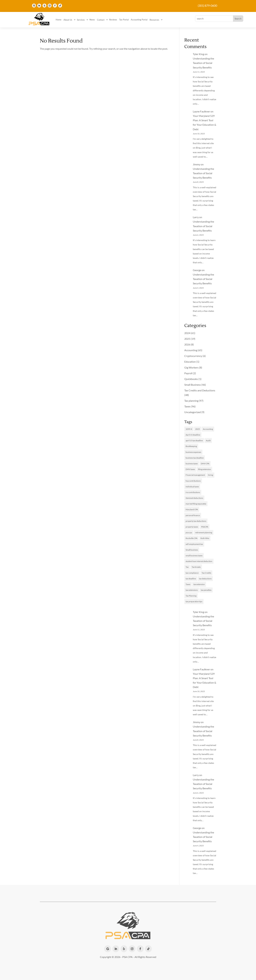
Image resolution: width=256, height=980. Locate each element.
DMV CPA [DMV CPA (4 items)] (205, 464)
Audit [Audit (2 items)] (208, 440)
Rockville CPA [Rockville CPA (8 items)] (192, 538)
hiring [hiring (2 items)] (211, 475)
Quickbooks (191, 379)
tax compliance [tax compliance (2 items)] (192, 573)
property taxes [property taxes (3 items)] (192, 527)
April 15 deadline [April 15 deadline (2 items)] (193, 435)
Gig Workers (191, 367)
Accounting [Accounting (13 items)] (208, 429)
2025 (187, 339)
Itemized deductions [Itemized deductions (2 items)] (194, 498)
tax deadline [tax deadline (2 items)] (191, 579)
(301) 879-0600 (207, 6)
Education (190, 362)
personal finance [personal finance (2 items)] (193, 515)
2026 (187, 344)
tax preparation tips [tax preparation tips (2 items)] (194, 601)
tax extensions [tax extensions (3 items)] (192, 590)
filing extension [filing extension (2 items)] (204, 469)
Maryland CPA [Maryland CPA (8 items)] (192, 509)
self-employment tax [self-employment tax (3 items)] (194, 544)
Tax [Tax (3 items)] (187, 567)
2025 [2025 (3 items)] (198, 429)
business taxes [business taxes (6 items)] (192, 464)
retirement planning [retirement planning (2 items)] (204, 532)
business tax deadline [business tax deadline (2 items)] (195, 458)
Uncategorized (193, 412)
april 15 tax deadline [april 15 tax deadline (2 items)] (194, 440)
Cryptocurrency (193, 356)
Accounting (191, 350)
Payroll (188, 373)
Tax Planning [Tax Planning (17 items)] (191, 596)
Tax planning (191, 401)
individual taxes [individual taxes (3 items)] (192, 487)
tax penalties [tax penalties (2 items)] (206, 590)
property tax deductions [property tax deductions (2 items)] (196, 521)
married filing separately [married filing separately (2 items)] (196, 504)
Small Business (193, 385)
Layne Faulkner (201, 111)
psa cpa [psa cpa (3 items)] (189, 532)
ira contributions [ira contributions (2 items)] (193, 492)
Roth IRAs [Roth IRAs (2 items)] (205, 538)
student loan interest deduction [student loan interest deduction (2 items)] (199, 561)
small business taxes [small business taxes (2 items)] (194, 556)
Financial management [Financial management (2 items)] (195, 475)
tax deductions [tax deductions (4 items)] (205, 579)
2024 (187, 333)
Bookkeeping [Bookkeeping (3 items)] (191, 446)
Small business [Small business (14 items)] (192, 550)
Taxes (187, 406)
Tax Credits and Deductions (200, 390)
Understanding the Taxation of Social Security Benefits (203, 63)
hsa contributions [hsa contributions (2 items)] (193, 481)
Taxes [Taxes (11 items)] (188, 584)
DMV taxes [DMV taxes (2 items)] (190, 469)
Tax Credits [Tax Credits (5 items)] (206, 573)
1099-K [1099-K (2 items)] (189, 429)
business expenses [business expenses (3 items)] (193, 452)
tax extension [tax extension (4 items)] (199, 584)
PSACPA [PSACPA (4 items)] (205, 527)
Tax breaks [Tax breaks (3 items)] (196, 567)
